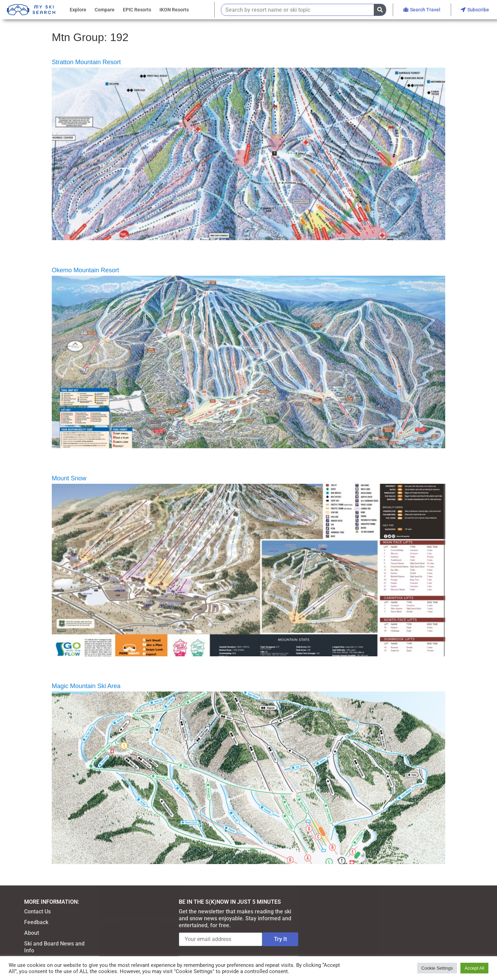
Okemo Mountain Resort (85, 270)
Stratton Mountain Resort (86, 62)
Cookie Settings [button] (437, 968)
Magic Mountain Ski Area (86, 686)
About (32, 933)
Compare (105, 10)
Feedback (36, 922)
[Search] (380, 10)
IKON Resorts (174, 10)
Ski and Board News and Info (54, 947)
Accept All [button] (474, 968)
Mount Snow (69, 478)
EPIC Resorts (137, 10)
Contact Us (37, 912)
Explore (78, 10)
